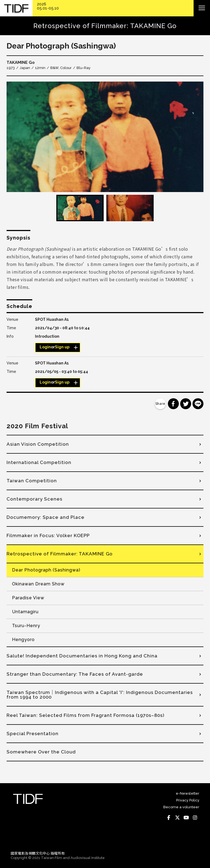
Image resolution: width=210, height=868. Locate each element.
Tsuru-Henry (26, 626)
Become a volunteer (181, 807)
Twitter (177, 818)
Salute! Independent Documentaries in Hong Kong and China (82, 656)
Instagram (195, 818)
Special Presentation (33, 734)
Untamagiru (25, 612)
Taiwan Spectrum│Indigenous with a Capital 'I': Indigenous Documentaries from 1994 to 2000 (100, 695)
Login (45, 347)
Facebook (169, 818)
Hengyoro (23, 640)
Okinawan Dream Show (38, 584)
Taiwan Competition (32, 481)
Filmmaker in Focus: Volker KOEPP (48, 535)
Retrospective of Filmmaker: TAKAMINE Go (60, 554)
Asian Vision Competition (38, 444)
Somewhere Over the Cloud (41, 752)
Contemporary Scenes (34, 499)
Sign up (62, 347)
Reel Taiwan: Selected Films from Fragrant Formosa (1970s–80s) (85, 715)
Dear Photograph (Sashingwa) (46, 570)
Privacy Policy (188, 800)
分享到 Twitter (186, 404)
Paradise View (28, 598)
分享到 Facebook (173, 404)
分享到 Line (198, 404)
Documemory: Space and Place (46, 517)
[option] (105, 137)
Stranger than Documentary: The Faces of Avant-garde (75, 674)
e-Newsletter (188, 793)
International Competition (39, 462)
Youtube (186, 818)
